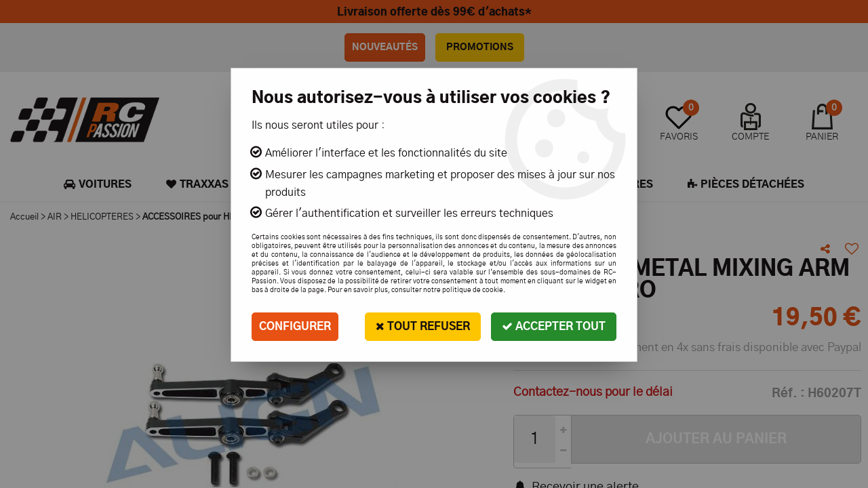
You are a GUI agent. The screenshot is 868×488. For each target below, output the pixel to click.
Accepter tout (554, 326)
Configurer (295, 327)
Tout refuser (423, 326)
